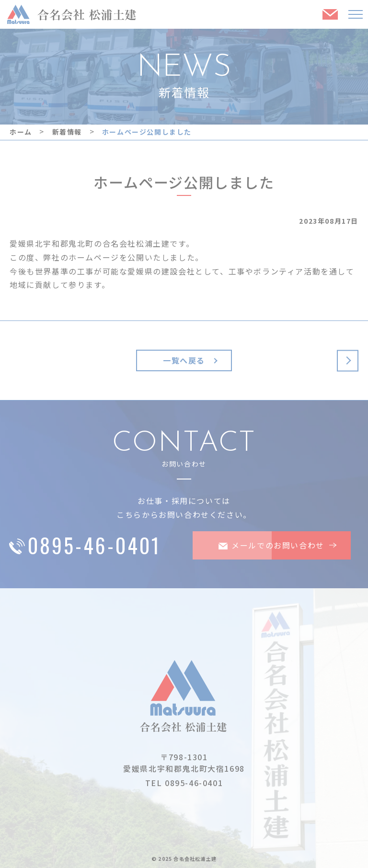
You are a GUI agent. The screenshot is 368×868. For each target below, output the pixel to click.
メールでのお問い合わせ (264, 545)
